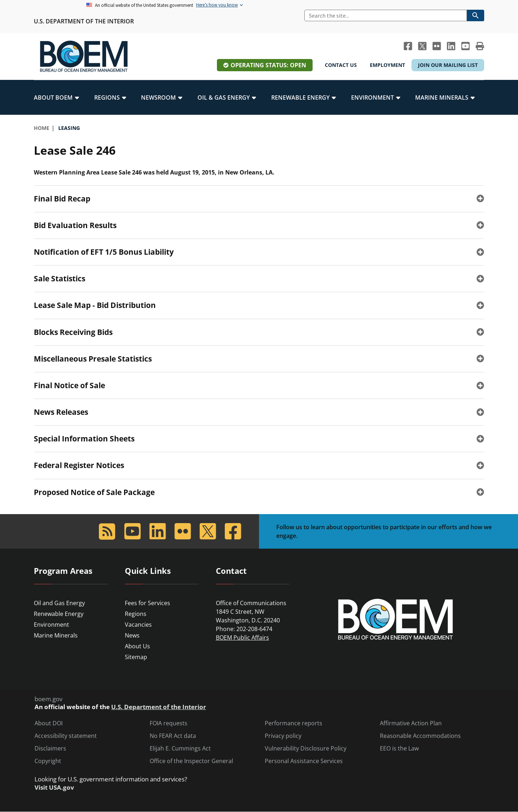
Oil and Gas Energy (59, 603)
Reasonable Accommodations (420, 736)
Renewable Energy (59, 614)
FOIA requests (169, 723)
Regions (136, 614)
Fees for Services (147, 603)
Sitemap (136, 657)
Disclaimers (50, 749)
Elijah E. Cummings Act (180, 749)
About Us (137, 646)
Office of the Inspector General (191, 761)
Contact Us (341, 65)
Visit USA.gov (54, 788)
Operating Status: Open (268, 65)
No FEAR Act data (173, 736)
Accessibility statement (66, 736)
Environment (51, 625)
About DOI (49, 723)
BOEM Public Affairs (242, 638)
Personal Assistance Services (304, 761)
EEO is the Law (399, 749)
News (132, 635)
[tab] (259, 199)
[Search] (386, 15)
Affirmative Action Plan (411, 723)
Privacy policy (283, 736)
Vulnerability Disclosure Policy (306, 749)
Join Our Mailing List (448, 65)
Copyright (48, 761)
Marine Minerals (56, 635)
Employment (387, 65)
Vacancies (138, 625)
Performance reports (294, 723)
